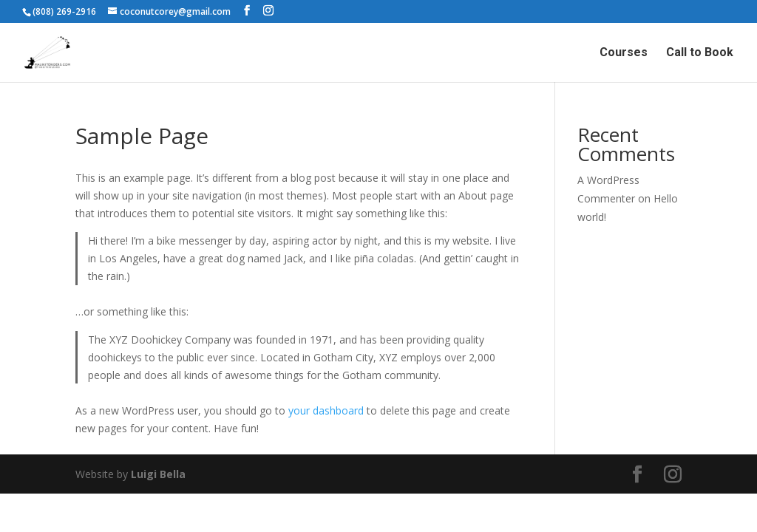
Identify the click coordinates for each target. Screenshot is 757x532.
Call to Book (700, 53)
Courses (624, 53)
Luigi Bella (158, 474)
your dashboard (326, 410)
